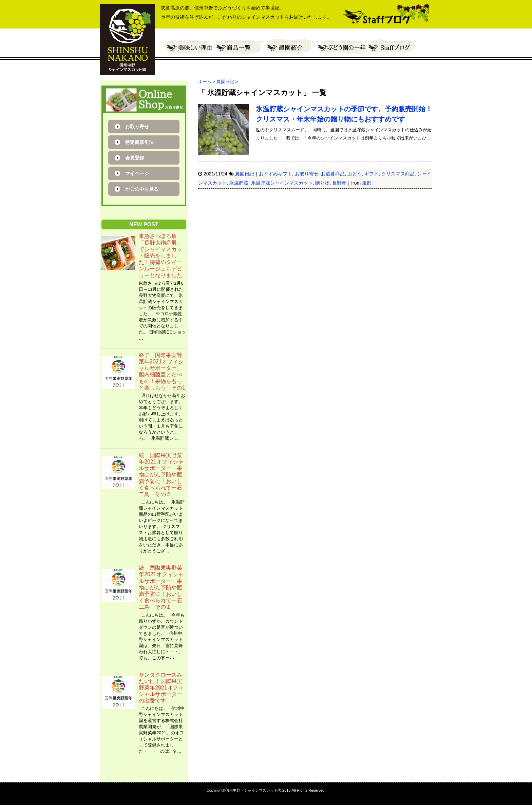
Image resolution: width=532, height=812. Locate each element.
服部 (367, 183)
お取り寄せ (307, 174)
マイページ (137, 173)
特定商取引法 (139, 142)
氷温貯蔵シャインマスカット (282, 183)
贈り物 (322, 183)
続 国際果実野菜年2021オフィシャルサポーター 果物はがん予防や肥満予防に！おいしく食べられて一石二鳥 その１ (161, 587)
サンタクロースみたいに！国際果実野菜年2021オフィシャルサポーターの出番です (161, 688)
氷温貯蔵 (239, 183)
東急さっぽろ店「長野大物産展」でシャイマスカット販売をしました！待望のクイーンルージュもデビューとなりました (160, 256)
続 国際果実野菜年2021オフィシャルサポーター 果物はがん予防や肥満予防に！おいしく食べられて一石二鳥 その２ (161, 475)
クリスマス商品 (398, 174)
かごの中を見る (142, 189)
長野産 (339, 183)
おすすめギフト (275, 174)
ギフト (372, 174)
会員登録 (135, 158)
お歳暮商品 (333, 174)
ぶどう (355, 174)
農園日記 (245, 174)
